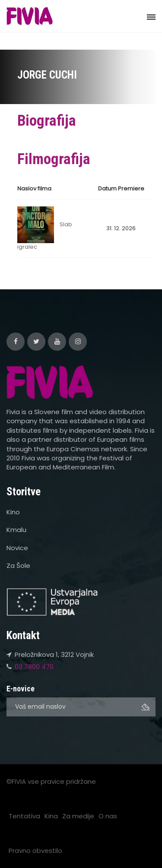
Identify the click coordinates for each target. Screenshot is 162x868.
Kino (13, 512)
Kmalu (16, 530)
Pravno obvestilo (35, 851)
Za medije (78, 816)
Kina (51, 816)
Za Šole (18, 565)
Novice (17, 548)
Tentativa (24, 816)
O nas (108, 816)
